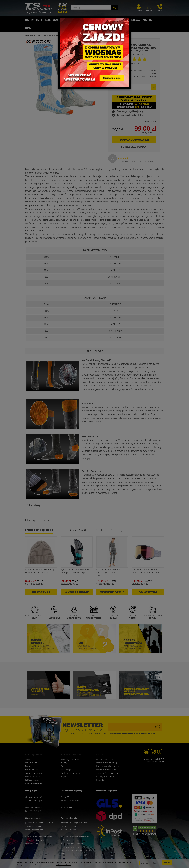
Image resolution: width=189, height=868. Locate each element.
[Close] (128, 19)
